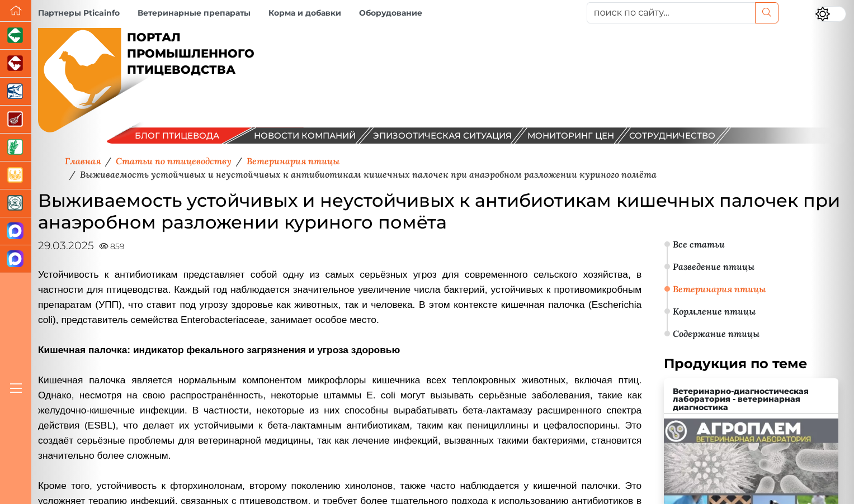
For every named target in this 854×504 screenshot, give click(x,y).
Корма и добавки (305, 13)
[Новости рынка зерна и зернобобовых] (16, 148)
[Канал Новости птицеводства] (16, 231)
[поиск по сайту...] (671, 13)
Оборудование (391, 13)
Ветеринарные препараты (194, 13)
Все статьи (699, 244)
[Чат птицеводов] (16, 259)
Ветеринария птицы (719, 289)
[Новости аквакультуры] (16, 92)
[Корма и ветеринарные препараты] (16, 203)
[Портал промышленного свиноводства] (16, 36)
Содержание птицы (716, 334)
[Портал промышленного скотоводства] (16, 64)
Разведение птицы (714, 267)
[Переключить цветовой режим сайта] (831, 14)
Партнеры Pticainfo (79, 13)
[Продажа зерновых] (16, 175)
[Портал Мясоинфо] (16, 120)
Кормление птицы (714, 311)
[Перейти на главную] (16, 11)
